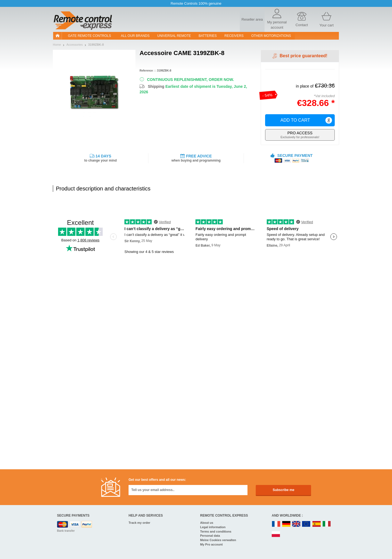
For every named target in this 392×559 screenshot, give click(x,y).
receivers (234, 36)
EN (306, 524)
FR (276, 524)
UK (296, 524)
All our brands (135, 36)
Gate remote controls (89, 36)
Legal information (213, 527)
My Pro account (211, 544)
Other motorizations (271, 36)
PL (276, 534)
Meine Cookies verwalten (218, 540)
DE (286, 524)
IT (327, 524)
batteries (208, 36)
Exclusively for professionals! (300, 135)
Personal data (210, 536)
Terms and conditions (216, 531)
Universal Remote (174, 36)
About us (207, 523)
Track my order (139, 523)
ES (317, 524)
